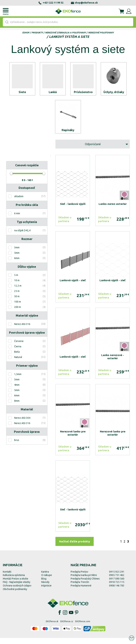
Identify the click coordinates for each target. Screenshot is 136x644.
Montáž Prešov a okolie (15, 585)
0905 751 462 (117, 581)
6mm (17, 264)
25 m (17, 297)
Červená (19, 347)
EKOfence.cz (67, 628)
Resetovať (16, 165)
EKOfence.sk (52, 628)
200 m (18, 313)
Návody (45, 588)
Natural (18, 363)
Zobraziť (37, 165)
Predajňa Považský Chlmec (85, 585)
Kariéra (45, 578)
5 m (16, 281)
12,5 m (18, 292)
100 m (18, 308)
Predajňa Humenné (81, 592)
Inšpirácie (46, 592)
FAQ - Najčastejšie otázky (17, 588)
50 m (17, 303)
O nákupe (47, 581)
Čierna (18, 353)
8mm (17, 407)
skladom (19, 203)
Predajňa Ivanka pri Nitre (84, 581)
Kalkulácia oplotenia (14, 581)
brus (17, 446)
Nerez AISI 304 (22, 424)
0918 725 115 (117, 588)
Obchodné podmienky (15, 595)
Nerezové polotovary (101, 33)
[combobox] (68, 22)
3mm (17, 254)
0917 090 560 (117, 585)
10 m (17, 287)
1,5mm (18, 380)
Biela (17, 358)
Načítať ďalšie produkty (75, 547)
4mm (17, 391)
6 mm (17, 220)
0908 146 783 (117, 592)
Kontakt (7, 578)
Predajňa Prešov (79, 578)
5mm (17, 259)
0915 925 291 (117, 578)
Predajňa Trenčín (80, 588)
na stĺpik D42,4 (22, 236)
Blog (44, 585)
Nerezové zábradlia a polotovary (66, 33)
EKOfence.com (83, 628)
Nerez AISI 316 (22, 330)
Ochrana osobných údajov (17, 592)
